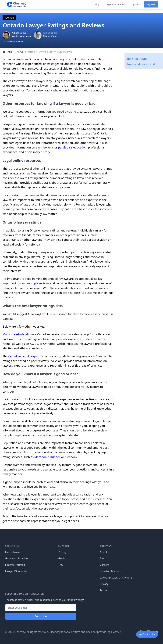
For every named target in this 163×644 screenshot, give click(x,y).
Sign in (135, 4)
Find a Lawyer (13, 552)
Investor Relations (111, 571)
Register (151, 4)
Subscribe (41, 616)
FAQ (61, 565)
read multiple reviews (34, 283)
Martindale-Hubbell (16, 334)
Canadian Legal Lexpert (24, 356)
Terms (103, 590)
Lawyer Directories (16, 571)
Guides (62, 558)
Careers (104, 565)
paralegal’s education (72, 147)
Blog (97, 4)
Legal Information (115, 4)
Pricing (62, 552)
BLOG (18, 52)
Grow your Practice (16, 558)
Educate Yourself (15, 565)
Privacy (104, 584)
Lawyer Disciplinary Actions (116, 578)
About (103, 552)
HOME (7, 52)
